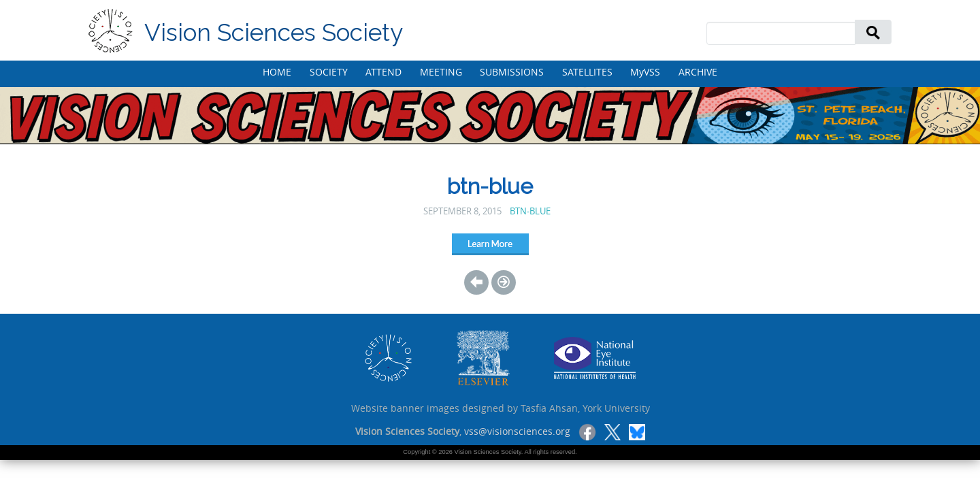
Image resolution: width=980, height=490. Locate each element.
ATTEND (383, 72)
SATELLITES (587, 72)
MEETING (441, 72)
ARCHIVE (698, 72)
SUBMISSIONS (512, 72)
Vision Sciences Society (274, 32)
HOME (277, 72)
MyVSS (645, 72)
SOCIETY (329, 72)
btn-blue (530, 211)
